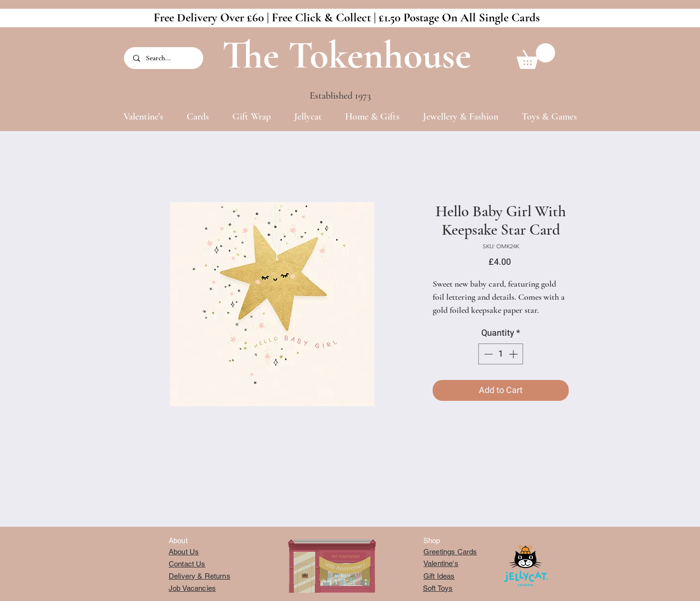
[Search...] (164, 58)
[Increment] (514, 354)
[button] (536, 56)
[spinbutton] (501, 354)
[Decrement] (487, 354)
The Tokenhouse (347, 55)
